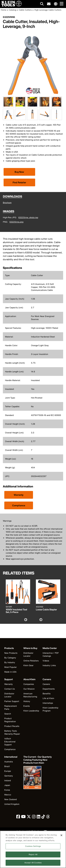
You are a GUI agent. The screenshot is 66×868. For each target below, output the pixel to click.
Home (4, 10)
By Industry (10, 662)
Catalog (13, 10)
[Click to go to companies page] (56, 4)
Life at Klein (48, 698)
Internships (48, 703)
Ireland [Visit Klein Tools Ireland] (8, 780)
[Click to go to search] (42, 4)
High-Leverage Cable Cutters (48, 10)
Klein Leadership (31, 711)
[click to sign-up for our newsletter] (49, 4)
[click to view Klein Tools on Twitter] (29, 817)
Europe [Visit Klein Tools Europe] (8, 771)
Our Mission (29, 689)
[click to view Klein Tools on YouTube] (23, 817)
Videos (46, 661)
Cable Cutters (25, 10)
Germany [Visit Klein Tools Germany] (9, 776)
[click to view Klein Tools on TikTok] (43, 817)
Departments (49, 689)
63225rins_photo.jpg (28, 217)
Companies (29, 684)
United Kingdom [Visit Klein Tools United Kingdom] (12, 804)
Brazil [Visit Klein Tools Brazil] (7, 766)
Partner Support (12, 701)
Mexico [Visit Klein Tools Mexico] (8, 795)
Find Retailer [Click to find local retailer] (19, 182)
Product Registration (10, 720)
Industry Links (49, 665)
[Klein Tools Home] (11, 6)
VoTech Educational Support (10, 742)
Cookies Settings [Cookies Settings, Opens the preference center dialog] (33, 848)
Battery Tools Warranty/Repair (12, 732)
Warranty (19, 495)
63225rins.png (16, 222)
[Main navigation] (61, 4)
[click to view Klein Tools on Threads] (48, 817)
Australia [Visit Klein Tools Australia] (9, 762)
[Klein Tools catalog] (38, 760)
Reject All (33, 856)
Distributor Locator (28, 654)
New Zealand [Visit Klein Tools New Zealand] (10, 799)
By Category (10, 658)
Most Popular (10, 667)
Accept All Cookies (33, 864)
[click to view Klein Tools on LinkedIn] (39, 817)
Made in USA (10, 672)
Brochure (7, 203)
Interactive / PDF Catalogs (51, 654)
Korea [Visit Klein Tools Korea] (7, 790)
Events (27, 706)
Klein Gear (28, 665)
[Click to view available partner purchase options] (19, 172)
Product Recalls (12, 726)
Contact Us (10, 689)
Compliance (19, 505)
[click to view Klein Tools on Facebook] (18, 817)
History (27, 701)
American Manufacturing (30, 695)
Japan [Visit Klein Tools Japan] (7, 785)
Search (8, 714)
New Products (11, 653)
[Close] (61, 837)
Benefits (47, 693)
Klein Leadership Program (50, 709)
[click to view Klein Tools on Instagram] (34, 817)
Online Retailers (31, 661)
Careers (46, 684)
